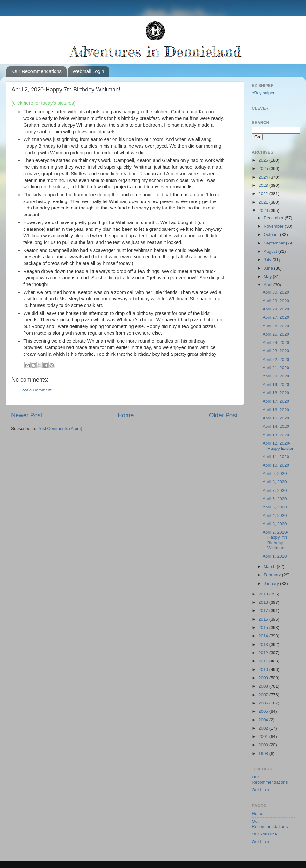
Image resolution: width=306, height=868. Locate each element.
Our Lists (260, 790)
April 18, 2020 (276, 393)
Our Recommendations (37, 71)
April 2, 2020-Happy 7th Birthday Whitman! (275, 540)
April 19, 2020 (276, 385)
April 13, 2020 (276, 435)
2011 (264, 661)
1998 (264, 753)
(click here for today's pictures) (44, 103)
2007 (264, 695)
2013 (264, 644)
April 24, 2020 (276, 343)
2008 (264, 686)
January (272, 584)
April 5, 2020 (275, 507)
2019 (264, 594)
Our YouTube (264, 834)
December (274, 218)
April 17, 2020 (276, 401)
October (272, 234)
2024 (264, 177)
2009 (264, 678)
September (275, 243)
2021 (264, 202)
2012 (264, 653)
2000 (264, 745)
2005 (264, 711)
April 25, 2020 (276, 334)
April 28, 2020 (276, 309)
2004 (264, 720)
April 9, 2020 (275, 474)
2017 (264, 611)
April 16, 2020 (276, 410)
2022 (264, 194)
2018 (264, 602)
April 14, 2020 (276, 426)
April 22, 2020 (276, 359)
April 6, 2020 (275, 499)
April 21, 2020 (276, 368)
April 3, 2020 (275, 524)
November (274, 226)
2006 (264, 703)
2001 (264, 737)
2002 (264, 728)
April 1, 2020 (275, 556)
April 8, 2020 (275, 482)
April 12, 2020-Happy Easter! (279, 446)
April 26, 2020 (276, 326)
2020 (264, 211)
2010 (264, 670)
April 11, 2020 (276, 457)
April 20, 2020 (276, 376)
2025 (264, 168)
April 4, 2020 (275, 516)
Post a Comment (36, 390)
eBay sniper (263, 93)
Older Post (223, 415)
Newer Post (27, 415)
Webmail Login (88, 71)
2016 (264, 619)
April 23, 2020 (276, 351)
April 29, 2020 (276, 301)
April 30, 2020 (276, 292)
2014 (264, 636)
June (269, 268)
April (269, 285)
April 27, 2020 (276, 317)
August (271, 251)
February (273, 575)
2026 (264, 160)
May (268, 277)
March (270, 567)
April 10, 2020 (276, 465)
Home (126, 415)
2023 (264, 185)
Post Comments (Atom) (60, 429)
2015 (264, 627)
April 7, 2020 (275, 490)
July (268, 260)
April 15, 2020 (276, 418)
